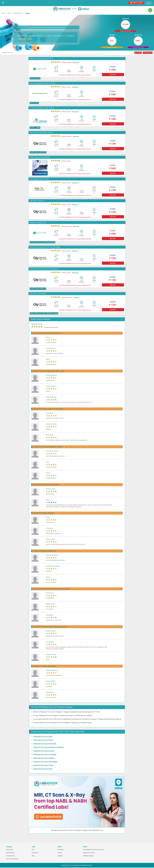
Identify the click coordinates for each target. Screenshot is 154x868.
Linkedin (60, 856)
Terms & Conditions (12, 859)
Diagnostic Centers (89, 853)
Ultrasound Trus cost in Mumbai (44, 758)
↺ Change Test (148, 53)
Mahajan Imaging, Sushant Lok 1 (41, 59)
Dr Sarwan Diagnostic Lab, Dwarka (42, 108)
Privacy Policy (10, 856)
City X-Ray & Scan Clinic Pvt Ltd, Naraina (44, 269)
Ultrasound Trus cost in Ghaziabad (45, 744)
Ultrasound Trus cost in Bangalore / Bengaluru (49, 747)
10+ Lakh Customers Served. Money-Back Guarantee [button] (46, 27)
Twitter (60, 853)
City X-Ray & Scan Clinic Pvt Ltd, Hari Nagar (45, 247)
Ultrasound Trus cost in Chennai (44, 751)
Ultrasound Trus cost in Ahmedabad (45, 762)
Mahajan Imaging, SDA (38, 222)
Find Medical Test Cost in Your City (94, 850)
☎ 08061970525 (136, 3)
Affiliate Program (88, 856)
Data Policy (10, 850)
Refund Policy (10, 853)
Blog (33, 856)
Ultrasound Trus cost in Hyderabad (45, 754)
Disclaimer (35, 853)
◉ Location (138, 53)
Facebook (60, 850)
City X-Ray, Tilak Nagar (38, 294)
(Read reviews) (76, 62)
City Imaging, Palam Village (39, 179)
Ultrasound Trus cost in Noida (43, 740)
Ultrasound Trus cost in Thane (43, 765)
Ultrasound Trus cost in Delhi (43, 736)
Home (3, 13)
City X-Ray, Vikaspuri (37, 201)
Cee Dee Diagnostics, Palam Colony (42, 83)
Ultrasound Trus (18, 13)
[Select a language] (149, 3)
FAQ (33, 850)
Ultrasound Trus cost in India (43, 769)
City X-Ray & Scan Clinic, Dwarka (41, 133)
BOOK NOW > (113, 75)
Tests (9, 13)
